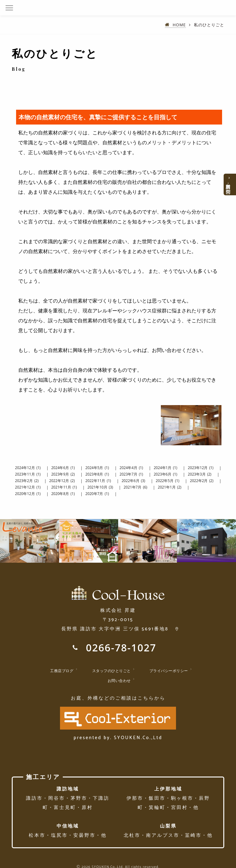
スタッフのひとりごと (112, 671)
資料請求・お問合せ (229, 186)
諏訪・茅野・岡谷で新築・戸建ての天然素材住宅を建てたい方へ (82, 8)
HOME (179, 25)
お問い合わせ (119, 681)
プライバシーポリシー (169, 671)
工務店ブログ (62, 671)
